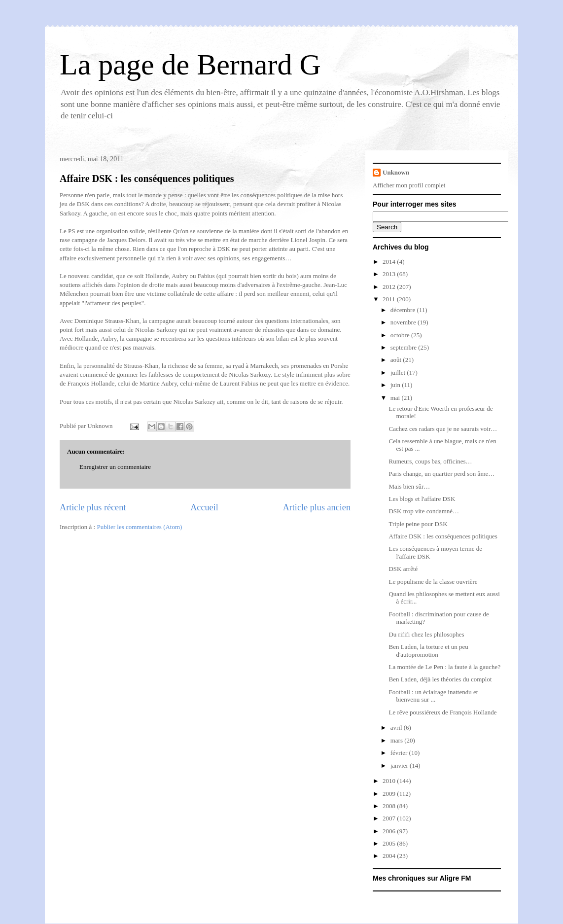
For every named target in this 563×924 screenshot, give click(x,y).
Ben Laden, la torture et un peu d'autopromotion (428, 651)
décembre (404, 310)
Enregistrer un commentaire (115, 467)
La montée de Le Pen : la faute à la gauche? (444, 667)
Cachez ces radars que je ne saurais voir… (443, 429)
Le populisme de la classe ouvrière (433, 582)
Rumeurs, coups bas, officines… (430, 461)
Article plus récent (93, 507)
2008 (390, 806)
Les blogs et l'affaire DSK (422, 499)
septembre (405, 347)
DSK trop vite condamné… (424, 511)
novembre (404, 322)
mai (396, 398)
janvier (400, 765)
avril (397, 728)
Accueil (204, 507)
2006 (390, 831)
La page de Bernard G (190, 65)
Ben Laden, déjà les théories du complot (440, 679)
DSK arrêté (403, 569)
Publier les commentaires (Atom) (139, 527)
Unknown (396, 172)
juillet (399, 373)
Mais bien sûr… (409, 486)
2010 (390, 781)
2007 (390, 818)
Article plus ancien (317, 507)
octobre (401, 335)
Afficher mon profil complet (409, 185)
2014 (390, 262)
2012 (390, 287)
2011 (390, 299)
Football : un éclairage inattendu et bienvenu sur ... (433, 696)
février (400, 753)
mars (398, 740)
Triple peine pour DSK (418, 524)
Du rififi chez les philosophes (426, 634)
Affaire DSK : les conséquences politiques (147, 178)
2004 (390, 856)
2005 (390, 843)
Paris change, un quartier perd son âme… (441, 474)
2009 (390, 794)
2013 (390, 274)
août (397, 360)
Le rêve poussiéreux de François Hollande (442, 712)
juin (396, 385)
